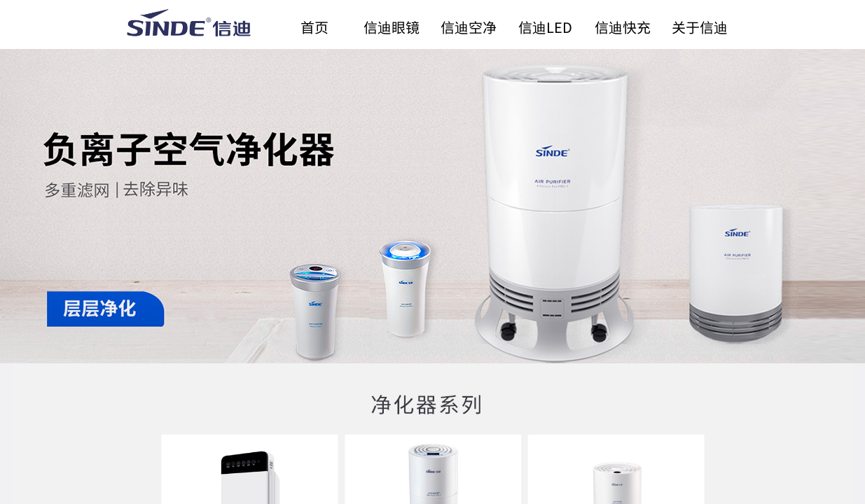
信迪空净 (469, 27)
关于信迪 (700, 27)
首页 (314, 27)
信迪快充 (623, 27)
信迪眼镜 (392, 27)
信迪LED (545, 27)
